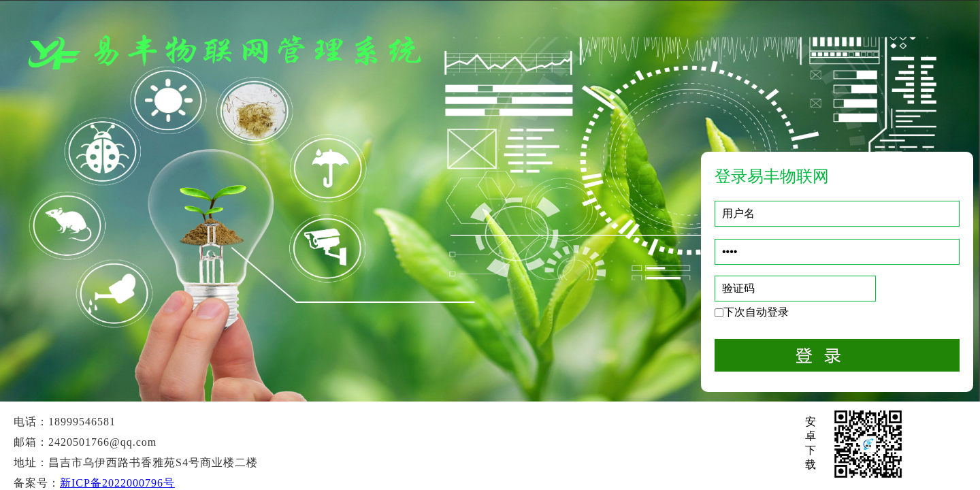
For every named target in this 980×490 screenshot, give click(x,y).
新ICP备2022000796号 (117, 483)
